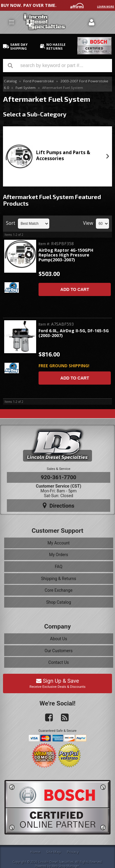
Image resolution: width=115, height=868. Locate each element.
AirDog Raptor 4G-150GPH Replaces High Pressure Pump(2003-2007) (66, 255)
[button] (57, 66)
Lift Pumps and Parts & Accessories (63, 155)
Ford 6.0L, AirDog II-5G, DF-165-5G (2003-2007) (74, 333)
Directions (59, 506)
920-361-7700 (59, 477)
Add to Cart (75, 289)
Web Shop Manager (65, 866)
